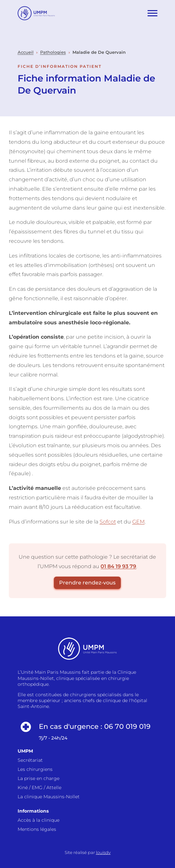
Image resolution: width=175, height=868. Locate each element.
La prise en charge (39, 778)
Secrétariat (30, 760)
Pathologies (53, 52)
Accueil (26, 52)
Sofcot (108, 522)
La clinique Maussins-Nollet (49, 797)
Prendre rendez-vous (87, 583)
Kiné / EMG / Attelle (40, 787)
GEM (138, 522)
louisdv (103, 853)
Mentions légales (37, 829)
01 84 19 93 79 (118, 566)
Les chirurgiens (35, 769)
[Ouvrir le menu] (152, 13)
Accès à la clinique (39, 820)
